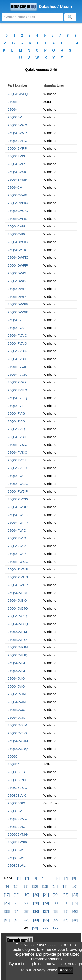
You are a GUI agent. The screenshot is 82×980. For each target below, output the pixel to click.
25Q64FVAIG (17, 335)
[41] (7, 920)
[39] (65, 912)
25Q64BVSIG (18, 172)
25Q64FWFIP (18, 522)
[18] (17, 895)
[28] (36, 903)
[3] (35, 878)
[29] (46, 903)
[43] (26, 920)
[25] (7, 903)
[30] (56, 903)
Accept (66, 970)
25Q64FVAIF (17, 328)
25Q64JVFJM (18, 647)
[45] (46, 920)
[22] (56, 895)
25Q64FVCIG (18, 374)
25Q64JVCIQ (17, 616)
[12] (35, 887)
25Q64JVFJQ (18, 655)
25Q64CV (15, 187)
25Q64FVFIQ (17, 398)
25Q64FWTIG (18, 577)
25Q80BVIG (17, 827)
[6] (58, 878)
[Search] (33, 17)
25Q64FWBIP (18, 491)
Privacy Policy (45, 970)
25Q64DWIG (17, 273)
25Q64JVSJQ (18, 749)
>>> (45, 928)
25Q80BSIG (17, 803)
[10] (16, 887)
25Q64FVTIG (17, 468)
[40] (75, 912)
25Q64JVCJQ (18, 624)
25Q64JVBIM (17, 593)
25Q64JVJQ (17, 710)
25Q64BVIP (16, 164)
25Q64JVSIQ (17, 733)
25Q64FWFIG (18, 515)
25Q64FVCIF (17, 367)
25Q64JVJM (17, 694)
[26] (17, 903)
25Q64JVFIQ (17, 640)
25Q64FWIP (17, 546)
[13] (45, 887)
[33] (7, 912)
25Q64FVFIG (17, 390)
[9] (7, 887)
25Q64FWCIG (18, 499)
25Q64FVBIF (17, 351)
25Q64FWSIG (18, 562)
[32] (75, 903)
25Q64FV (15, 320)
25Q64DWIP (17, 289)
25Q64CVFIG (18, 219)
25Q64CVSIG (18, 242)
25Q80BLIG (16, 772)
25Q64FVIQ (16, 429)
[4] (43, 878)
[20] (36, 895)
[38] (56, 912)
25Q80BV (15, 811)
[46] (56, 920)
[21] (46, 895)
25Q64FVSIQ (17, 452)
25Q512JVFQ (18, 94)
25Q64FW (15, 476)
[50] (35, 928)
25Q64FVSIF (17, 437)
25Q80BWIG (17, 858)
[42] (17, 920)
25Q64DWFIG (18, 257)
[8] (74, 878)
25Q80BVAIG (17, 819)
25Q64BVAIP (17, 133)
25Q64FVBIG (17, 359)
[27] (26, 903)
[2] (27, 878)
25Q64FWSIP (18, 569)
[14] (55, 887)
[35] (26, 912)
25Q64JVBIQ (17, 600)
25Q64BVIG (17, 156)
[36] (36, 912)
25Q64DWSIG (18, 304)
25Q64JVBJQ (18, 608)
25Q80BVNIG (18, 834)
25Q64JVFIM (17, 632)
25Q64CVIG (17, 226)
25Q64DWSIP (18, 312)
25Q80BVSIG (18, 842)
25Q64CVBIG (18, 203)
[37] (46, 912)
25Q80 (13, 756)
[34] (17, 912)
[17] (7, 895)
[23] (65, 895)
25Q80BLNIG (17, 780)
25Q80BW (15, 850)
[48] (75, 920)
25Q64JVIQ (16, 678)
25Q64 (13, 102)
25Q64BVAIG (17, 125)
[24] (75, 895)
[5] (51, 878)
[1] (19, 878)
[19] (26, 895)
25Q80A (14, 764)
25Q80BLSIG (17, 788)
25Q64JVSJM (18, 741)
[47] (65, 920)
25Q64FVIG (16, 413)
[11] (25, 887)
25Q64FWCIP (18, 507)
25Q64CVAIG (18, 195)
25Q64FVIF (16, 406)
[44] (36, 920)
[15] (64, 887)
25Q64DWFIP (18, 265)
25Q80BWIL (17, 865)
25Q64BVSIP (17, 180)
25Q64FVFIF (17, 382)
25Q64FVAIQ (17, 343)
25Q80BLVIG (17, 795)
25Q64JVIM (16, 663)
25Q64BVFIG (17, 141)
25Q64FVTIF (17, 460)
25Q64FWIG (17, 530)
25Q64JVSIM (17, 725)
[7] (66, 878)
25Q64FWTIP (18, 585)
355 (55, 928)
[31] (65, 903)
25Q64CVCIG (18, 211)
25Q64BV (15, 117)
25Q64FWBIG (18, 484)
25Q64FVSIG (17, 445)
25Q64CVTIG (18, 250)
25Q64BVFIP (17, 148)
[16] (74, 887)
